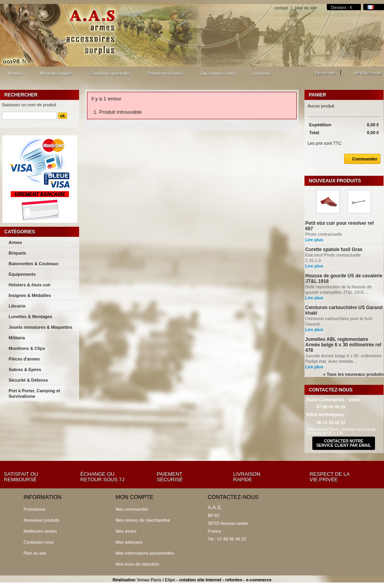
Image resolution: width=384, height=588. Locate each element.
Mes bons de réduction (137, 564)
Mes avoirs (126, 531)
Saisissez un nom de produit (29, 105)
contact (281, 8)
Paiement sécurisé (165, 73)
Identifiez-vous (368, 73)
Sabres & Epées (25, 370)
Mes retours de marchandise (143, 520)
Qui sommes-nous (218, 73)
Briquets (17, 253)
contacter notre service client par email (344, 443)
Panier (317, 95)
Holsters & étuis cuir (30, 285)
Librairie (17, 306)
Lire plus (314, 240)
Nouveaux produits (335, 181)
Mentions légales (56, 73)
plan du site (306, 8)
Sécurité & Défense (28, 380)
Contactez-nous (39, 542)
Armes (15, 242)
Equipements (22, 274)
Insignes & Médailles (30, 295)
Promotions (34, 509)
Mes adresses (129, 542)
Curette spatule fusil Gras (334, 249)
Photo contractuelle (324, 234)
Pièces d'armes (24, 359)
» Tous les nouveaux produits (353, 374)
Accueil (14, 76)
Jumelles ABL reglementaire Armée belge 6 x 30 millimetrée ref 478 (343, 345)
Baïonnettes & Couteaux (34, 264)
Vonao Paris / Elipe (156, 580)
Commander (361, 159)
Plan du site (35, 553)
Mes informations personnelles (145, 553)
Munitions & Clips (27, 348)
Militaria (17, 338)
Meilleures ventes (40, 531)
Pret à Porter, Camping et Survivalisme (34, 393)
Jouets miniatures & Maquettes (41, 327)
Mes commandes (132, 509)
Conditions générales (110, 73)
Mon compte (134, 497)
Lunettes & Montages (30, 317)
